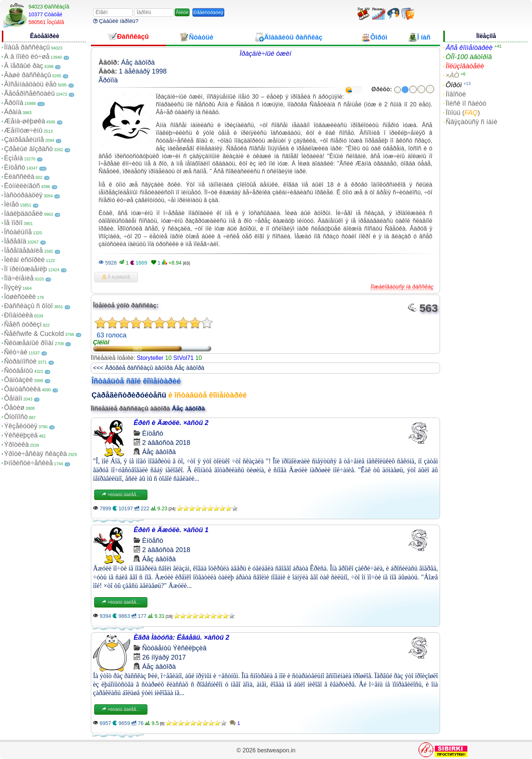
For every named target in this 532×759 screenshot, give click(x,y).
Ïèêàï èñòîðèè (24, 260)
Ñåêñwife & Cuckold (34, 334)
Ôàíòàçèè (18, 380)
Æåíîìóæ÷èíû (23, 130)
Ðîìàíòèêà (18, 315)
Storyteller (150, 358)
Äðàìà (13, 112)
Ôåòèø (14, 408)
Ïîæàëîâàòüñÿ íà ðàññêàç (402, 287)
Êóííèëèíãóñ (22, 186)
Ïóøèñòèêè (20, 297)
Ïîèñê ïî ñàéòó (466, 103)
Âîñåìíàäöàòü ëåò (30, 84)
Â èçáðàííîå (116, 277)
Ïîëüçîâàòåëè (465, 66)
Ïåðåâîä (15, 241)
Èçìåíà (13, 158)
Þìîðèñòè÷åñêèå (28, 463)
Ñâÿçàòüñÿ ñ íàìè (471, 122)
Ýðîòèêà (16, 445)
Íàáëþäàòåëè (23, 214)
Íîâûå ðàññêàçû (27, 47)
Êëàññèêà (19, 177)
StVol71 (183, 358)
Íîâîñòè (456, 94)
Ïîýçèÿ (13, 287)
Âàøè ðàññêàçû (28, 75)
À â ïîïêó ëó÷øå (27, 57)
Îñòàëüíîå (18, 232)
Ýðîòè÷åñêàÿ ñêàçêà (35, 454)
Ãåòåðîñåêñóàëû (29, 93)
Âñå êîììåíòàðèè (469, 48)
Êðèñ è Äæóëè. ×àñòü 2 (171, 423)
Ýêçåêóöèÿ (21, 426)
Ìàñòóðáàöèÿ (23, 195)
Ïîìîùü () (463, 113)
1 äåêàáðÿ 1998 (143, 71)
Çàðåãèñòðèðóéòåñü (129, 395)
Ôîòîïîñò (16, 417)
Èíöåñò (15, 167)
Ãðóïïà (14, 103)
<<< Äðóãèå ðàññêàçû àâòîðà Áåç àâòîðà (149, 368)
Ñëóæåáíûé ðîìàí (29, 343)
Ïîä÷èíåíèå (19, 278)
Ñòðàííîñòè (20, 361)
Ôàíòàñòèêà (22, 389)
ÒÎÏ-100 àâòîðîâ (469, 57)
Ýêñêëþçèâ (21, 435)
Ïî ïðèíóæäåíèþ (25, 269)
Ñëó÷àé (16, 352)
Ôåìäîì (13, 398)
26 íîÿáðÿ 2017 (164, 657)
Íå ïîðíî (13, 223)
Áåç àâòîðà (138, 62)
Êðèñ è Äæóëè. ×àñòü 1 (171, 530)
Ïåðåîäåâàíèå (23, 251)
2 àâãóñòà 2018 (166, 443)
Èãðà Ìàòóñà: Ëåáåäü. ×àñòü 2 (182, 637)
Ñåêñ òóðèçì (23, 324)
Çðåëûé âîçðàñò (28, 149)
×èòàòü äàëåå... (121, 495)
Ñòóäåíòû (18, 371)
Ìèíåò (11, 204)
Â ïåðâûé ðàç (24, 66)
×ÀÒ (452, 75)
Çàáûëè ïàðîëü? (116, 21)
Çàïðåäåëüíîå (24, 140)
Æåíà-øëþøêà (25, 121)
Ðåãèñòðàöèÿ (209, 12)
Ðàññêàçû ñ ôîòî (28, 306)
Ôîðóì (454, 85)
